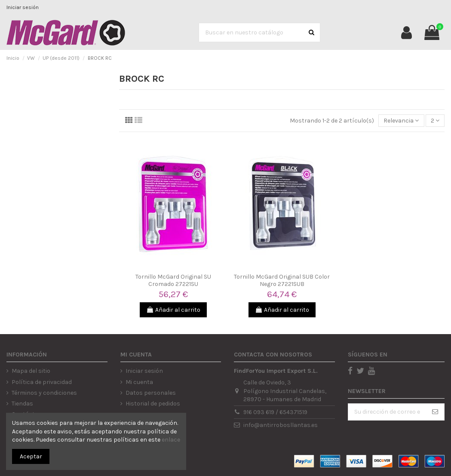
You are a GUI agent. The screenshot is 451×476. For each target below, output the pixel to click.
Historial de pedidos (153, 404)
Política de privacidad (42, 382)
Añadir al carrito (173, 310)
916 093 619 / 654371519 (275, 412)
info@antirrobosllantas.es (281, 425)
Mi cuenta (139, 382)
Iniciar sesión (23, 7)
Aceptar (31, 456)
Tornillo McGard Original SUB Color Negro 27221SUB (282, 280)
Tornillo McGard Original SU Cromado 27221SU (173, 280)
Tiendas (22, 404)
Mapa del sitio (31, 371)
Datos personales (151, 393)
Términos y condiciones (44, 393)
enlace (171, 440)
